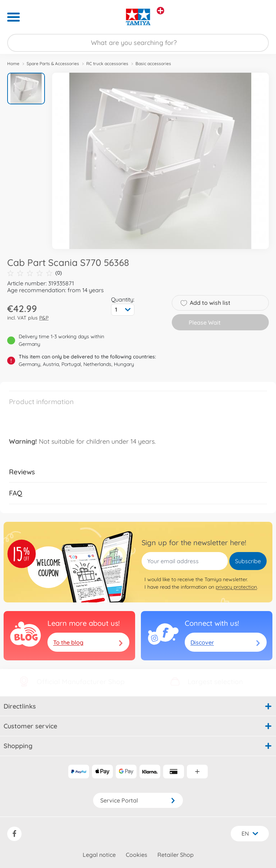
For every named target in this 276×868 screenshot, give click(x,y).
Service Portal (138, 800)
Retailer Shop (176, 855)
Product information (41, 402)
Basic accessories (153, 64)
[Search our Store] (138, 43)
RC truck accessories (107, 64)
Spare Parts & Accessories (53, 64)
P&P (44, 318)
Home (13, 64)
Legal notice (99, 855)
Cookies (137, 855)
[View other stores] (160, 11)
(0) (34, 273)
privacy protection (236, 587)
